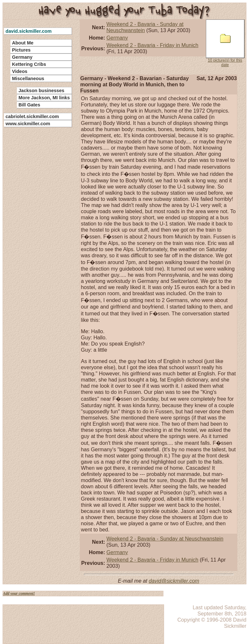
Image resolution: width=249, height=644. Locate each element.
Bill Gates (29, 105)
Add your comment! (19, 593)
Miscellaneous (28, 79)
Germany (117, 38)
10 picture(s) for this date (225, 43)
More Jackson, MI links (44, 98)
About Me (23, 43)
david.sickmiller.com (29, 31)
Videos (20, 71)
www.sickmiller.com (28, 124)
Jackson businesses (41, 91)
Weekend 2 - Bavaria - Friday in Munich (152, 45)
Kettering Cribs (29, 64)
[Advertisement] (34, 227)
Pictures (21, 50)
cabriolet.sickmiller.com (32, 116)
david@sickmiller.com (174, 581)
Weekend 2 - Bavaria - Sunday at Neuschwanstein (165, 539)
